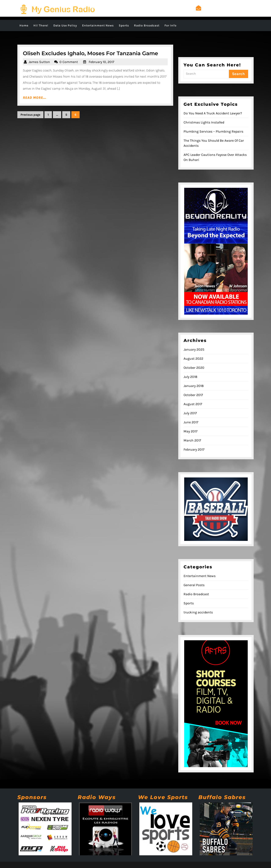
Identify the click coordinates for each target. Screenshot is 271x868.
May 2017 (191, 431)
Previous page (30, 115)
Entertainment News (98, 25)
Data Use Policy (65, 25)
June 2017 (191, 422)
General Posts (194, 585)
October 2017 (193, 395)
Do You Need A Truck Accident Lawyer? (213, 113)
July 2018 (190, 377)
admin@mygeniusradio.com (225, 8)
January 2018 (194, 386)
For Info (171, 25)
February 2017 (194, 449)
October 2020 (194, 368)
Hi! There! (41, 25)
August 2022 (193, 359)
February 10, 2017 (102, 62)
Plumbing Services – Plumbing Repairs (213, 131)
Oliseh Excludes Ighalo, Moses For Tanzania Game (91, 53)
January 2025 (194, 349)
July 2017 (190, 413)
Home (24, 25)
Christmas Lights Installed (204, 122)
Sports (124, 25)
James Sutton (39, 62)
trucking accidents (198, 612)
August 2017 (193, 404)
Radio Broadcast (147, 25)
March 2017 (192, 440)
